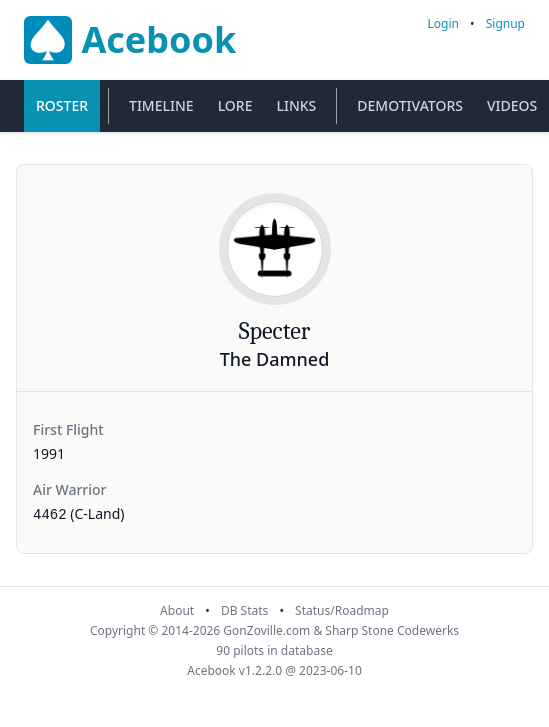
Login (443, 23)
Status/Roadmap (342, 610)
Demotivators (410, 105)
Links (296, 105)
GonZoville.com (266, 630)
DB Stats (244, 610)
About (177, 610)
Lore (235, 105)
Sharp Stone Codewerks (392, 630)
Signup (505, 23)
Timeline (161, 105)
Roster (62, 105)
